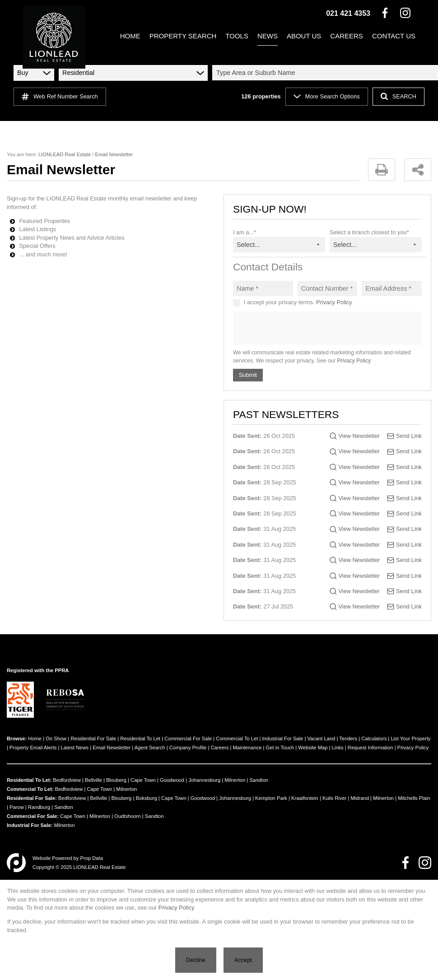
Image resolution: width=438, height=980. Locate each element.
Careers (219, 748)
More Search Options (327, 96)
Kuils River (334, 798)
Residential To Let (140, 738)
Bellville (93, 780)
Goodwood (172, 780)
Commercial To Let (237, 738)
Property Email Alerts (33, 748)
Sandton (259, 780)
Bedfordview (67, 780)
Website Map (313, 748)
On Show (56, 738)
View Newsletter (359, 436)
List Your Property (410, 738)
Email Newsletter (112, 748)
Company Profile (188, 748)
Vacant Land (321, 738)
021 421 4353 (348, 13)
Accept (243, 960)
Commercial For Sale (188, 738)
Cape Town (143, 780)
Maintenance (247, 748)
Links (338, 748)
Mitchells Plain (414, 798)
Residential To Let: (29, 780)
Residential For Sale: (32, 798)
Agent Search (150, 748)
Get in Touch (280, 748)
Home (35, 738)
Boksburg (146, 798)
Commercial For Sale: (33, 816)
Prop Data (92, 858)
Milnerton (235, 780)
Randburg (39, 807)
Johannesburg (204, 780)
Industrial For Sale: (30, 825)
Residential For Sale (93, 738)
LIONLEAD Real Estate (65, 154)
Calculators (374, 738)
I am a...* (245, 232)
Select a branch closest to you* (369, 232)
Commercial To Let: (30, 789)
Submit (248, 375)
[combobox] (326, 73)
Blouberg (116, 780)
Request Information (370, 748)
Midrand (360, 798)
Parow (17, 807)
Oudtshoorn (127, 816)
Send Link (409, 436)
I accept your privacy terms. (298, 302)
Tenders (348, 738)
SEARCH (398, 96)
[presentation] (327, 329)
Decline (196, 960)
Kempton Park (271, 798)
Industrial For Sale (283, 738)
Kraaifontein (305, 798)
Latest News (75, 748)
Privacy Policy (334, 302)
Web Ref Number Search (60, 97)
